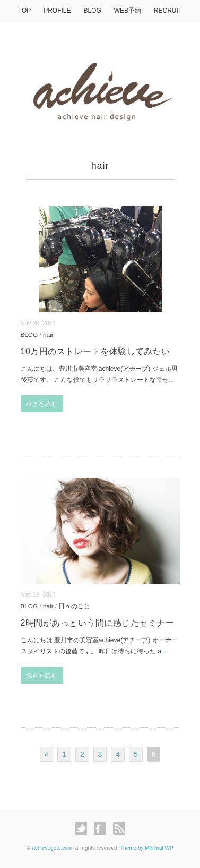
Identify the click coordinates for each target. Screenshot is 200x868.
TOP (24, 11)
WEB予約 (128, 11)
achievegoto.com (53, 848)
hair (48, 334)
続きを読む (42, 404)
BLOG (92, 11)
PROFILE (57, 11)
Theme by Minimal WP (147, 848)
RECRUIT (168, 11)
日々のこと (74, 606)
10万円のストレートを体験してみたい (95, 351)
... (171, 380)
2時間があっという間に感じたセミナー (98, 623)
